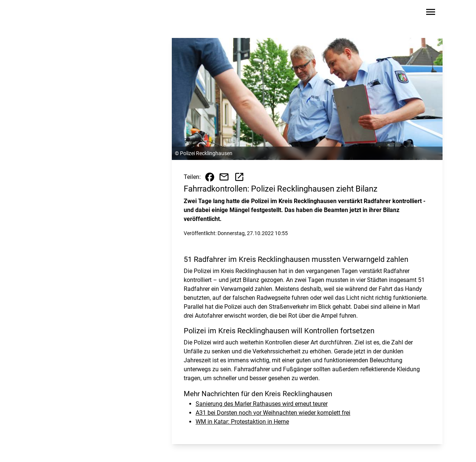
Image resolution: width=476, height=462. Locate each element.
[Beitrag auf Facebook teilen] (210, 177)
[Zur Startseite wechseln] (57, 13)
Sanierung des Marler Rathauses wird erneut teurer (262, 404)
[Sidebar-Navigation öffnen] (431, 13)
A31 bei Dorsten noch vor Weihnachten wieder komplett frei (273, 413)
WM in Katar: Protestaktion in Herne (242, 422)
